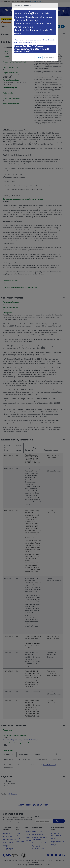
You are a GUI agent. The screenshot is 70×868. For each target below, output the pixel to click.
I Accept (39, 58)
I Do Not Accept (50, 58)
